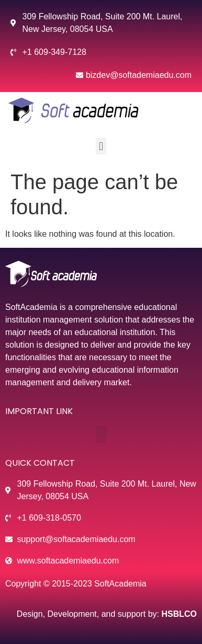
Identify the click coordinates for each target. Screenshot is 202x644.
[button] (101, 146)
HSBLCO (179, 614)
